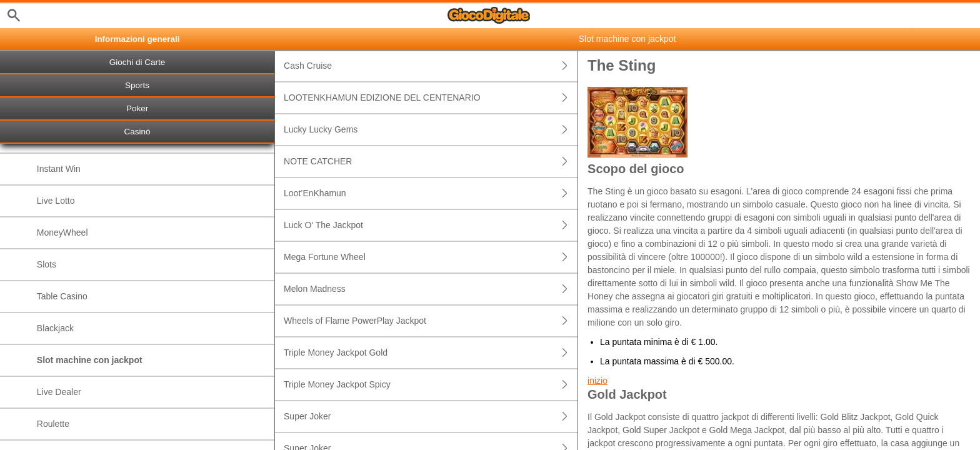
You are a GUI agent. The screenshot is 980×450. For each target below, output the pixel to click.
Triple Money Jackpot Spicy (431, 385)
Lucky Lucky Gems (431, 130)
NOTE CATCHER (431, 162)
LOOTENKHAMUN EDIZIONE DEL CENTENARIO (431, 98)
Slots (47, 264)
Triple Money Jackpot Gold (431, 353)
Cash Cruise (431, 66)
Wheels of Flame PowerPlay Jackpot (431, 321)
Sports (137, 85)
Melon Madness (431, 289)
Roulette (53, 424)
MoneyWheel (62, 232)
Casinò (137, 132)
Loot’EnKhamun (431, 193)
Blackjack (55, 328)
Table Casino (62, 296)
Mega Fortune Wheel (431, 257)
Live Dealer (59, 392)
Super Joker (431, 417)
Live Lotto (56, 201)
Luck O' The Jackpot (431, 225)
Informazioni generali (137, 39)
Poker (137, 108)
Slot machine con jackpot (90, 360)
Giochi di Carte (137, 62)
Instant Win (59, 169)
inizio (597, 381)
